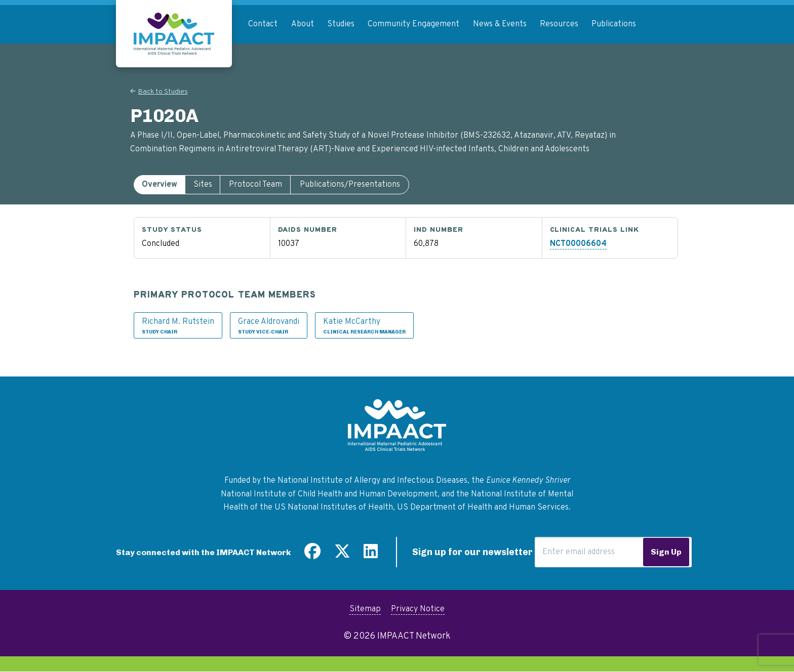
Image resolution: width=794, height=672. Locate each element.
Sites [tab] (203, 185)
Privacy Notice (418, 609)
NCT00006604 (578, 244)
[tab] (160, 185)
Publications (614, 24)
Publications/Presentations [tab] (350, 185)
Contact (263, 24)
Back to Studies (163, 92)
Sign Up (666, 552)
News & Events (500, 24)
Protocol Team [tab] (255, 185)
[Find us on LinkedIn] (371, 555)
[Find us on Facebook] (312, 555)
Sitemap (365, 609)
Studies (341, 24)
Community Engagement (413, 24)
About (303, 24)
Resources (559, 24)
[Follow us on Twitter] (342, 555)
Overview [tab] (160, 185)
